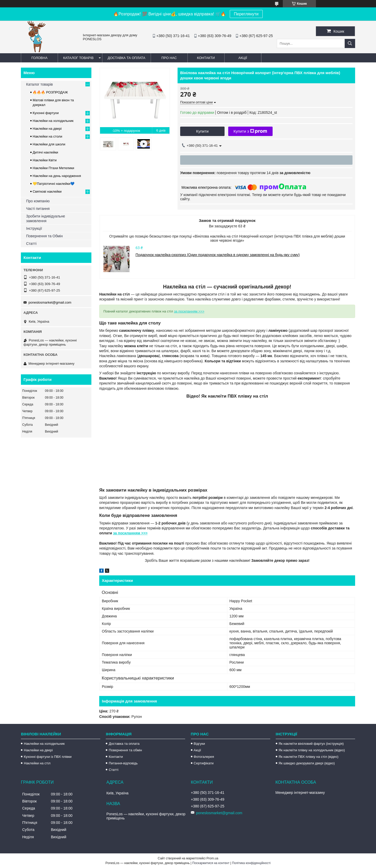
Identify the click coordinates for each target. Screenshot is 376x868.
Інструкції (34, 228)
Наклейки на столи (47, 136)
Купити (202, 131)
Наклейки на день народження (57, 176)
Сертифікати (204, 763)
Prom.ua (212, 858)
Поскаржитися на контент (211, 863)
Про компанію (38, 201)
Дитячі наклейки (45, 152)
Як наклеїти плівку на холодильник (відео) (312, 750)
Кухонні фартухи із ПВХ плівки (48, 757)
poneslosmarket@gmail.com (50, 302)
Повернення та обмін (125, 750)
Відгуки (199, 744)
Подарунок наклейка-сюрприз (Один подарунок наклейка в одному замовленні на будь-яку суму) (218, 255)
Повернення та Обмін (44, 236)
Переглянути (246, 14)
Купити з (250, 131)
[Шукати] (350, 43)
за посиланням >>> (189, 311)
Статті (31, 244)
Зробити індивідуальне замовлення (46, 219)
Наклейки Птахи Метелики (53, 168)
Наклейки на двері (47, 129)
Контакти (206, 58)
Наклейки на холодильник (53, 121)
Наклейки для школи (49, 144)
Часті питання (38, 209)
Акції (243, 58)
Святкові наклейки (47, 191)
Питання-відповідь (123, 763)
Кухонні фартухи (46, 113)
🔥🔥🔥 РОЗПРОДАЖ (50, 92)
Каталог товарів (78, 58)
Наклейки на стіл (37, 763)
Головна (39, 58)
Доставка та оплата (126, 58)
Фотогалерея (204, 757)
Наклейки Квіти (45, 160)
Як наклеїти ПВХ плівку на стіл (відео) (309, 757)
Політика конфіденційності (251, 863)
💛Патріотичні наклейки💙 (54, 184)
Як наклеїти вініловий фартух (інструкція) (311, 744)
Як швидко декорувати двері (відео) (307, 763)
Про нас (169, 58)
